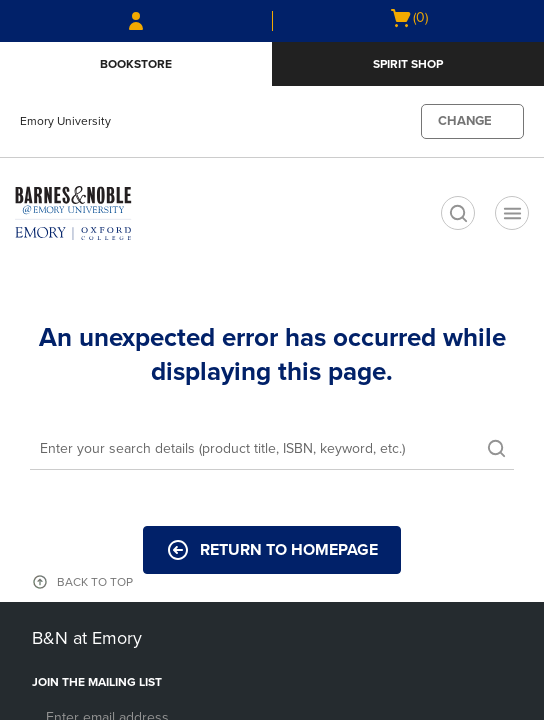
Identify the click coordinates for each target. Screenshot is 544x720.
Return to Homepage (272, 550)
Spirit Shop (408, 64)
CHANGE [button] (465, 121)
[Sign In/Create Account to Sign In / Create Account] (136, 21)
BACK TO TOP (95, 582)
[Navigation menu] (512, 213)
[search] (458, 213)
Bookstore (136, 64)
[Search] (272, 450)
